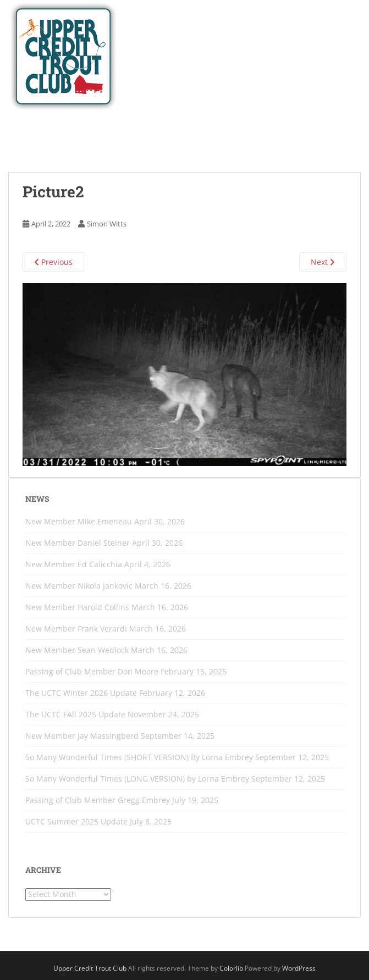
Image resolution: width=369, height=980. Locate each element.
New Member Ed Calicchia (74, 564)
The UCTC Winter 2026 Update (81, 693)
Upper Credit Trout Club (90, 968)
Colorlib (231, 968)
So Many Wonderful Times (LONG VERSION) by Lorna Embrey (137, 779)
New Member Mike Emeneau (79, 521)
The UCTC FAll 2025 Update (75, 714)
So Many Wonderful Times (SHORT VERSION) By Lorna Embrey (139, 757)
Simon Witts (107, 224)
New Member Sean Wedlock (77, 650)
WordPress (299, 968)
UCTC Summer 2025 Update (76, 821)
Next (323, 262)
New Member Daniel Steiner (78, 543)
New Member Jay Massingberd (82, 736)
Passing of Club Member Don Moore (92, 671)
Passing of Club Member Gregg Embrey (98, 800)
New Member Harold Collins (77, 607)
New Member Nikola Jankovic (79, 586)
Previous (53, 262)
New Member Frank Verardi (76, 629)
